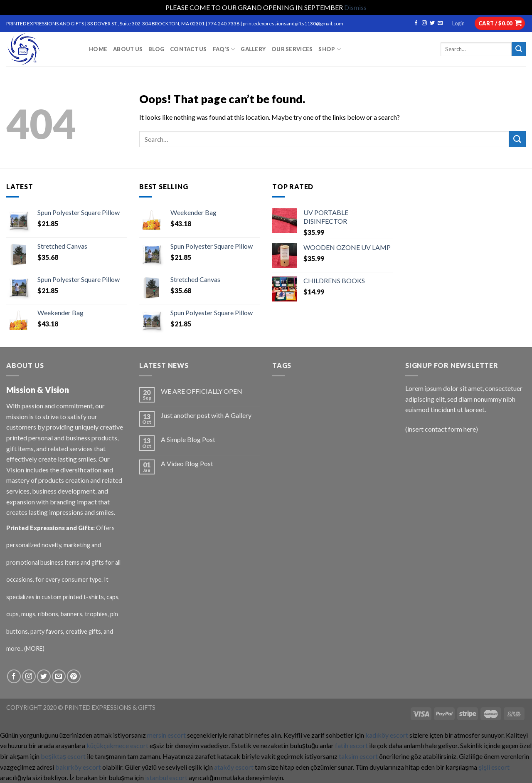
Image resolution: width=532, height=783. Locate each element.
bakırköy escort (78, 767)
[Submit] (517, 139)
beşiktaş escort (63, 756)
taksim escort (358, 756)
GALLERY (253, 49)
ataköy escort (234, 767)
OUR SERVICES (292, 49)
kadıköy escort (387, 735)
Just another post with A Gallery (206, 415)
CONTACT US (188, 49)
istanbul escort (166, 777)
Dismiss (355, 7)
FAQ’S (224, 49)
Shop (329, 49)
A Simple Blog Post (188, 439)
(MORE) (35, 648)
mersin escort (166, 735)
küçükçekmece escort (117, 745)
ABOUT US (128, 49)
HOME (98, 49)
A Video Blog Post (187, 463)
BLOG (156, 49)
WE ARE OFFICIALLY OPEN (202, 391)
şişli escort (494, 767)
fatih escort (351, 745)
